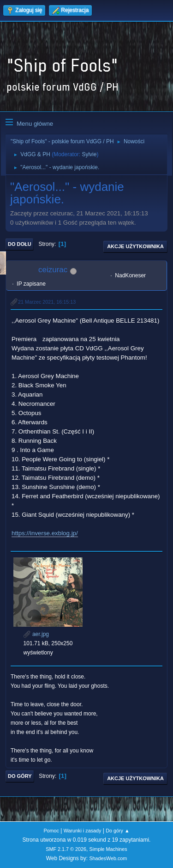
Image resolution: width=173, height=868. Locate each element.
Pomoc (51, 831)
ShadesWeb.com (108, 858)
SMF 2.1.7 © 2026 (66, 849)
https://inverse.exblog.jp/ (45, 533)
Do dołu (20, 244)
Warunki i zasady (83, 831)
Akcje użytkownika (135, 246)
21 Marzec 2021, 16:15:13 (47, 302)
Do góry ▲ (117, 831)
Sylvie (89, 154)
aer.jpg (36, 634)
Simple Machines (108, 849)
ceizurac (53, 270)
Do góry (20, 776)
